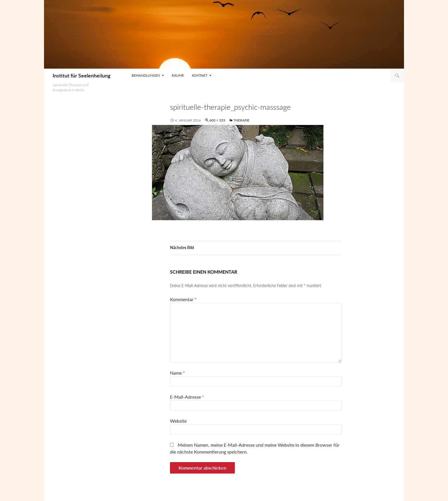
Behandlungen (146, 75)
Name (177, 373)
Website (178, 421)
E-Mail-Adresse (187, 397)
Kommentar (183, 299)
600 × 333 (217, 120)
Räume (178, 75)
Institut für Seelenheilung (82, 75)
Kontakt (200, 75)
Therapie (241, 120)
